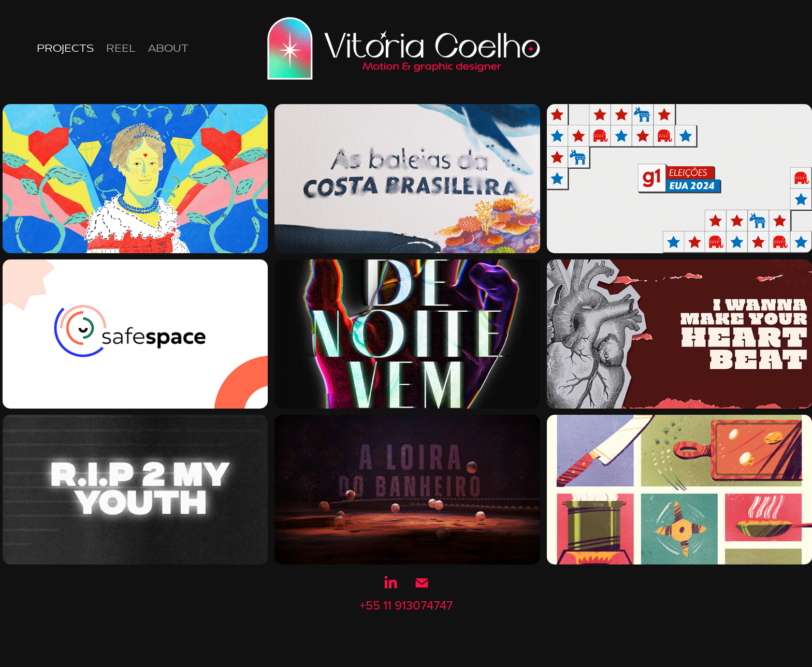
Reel (121, 48)
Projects (65, 48)
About (168, 48)
